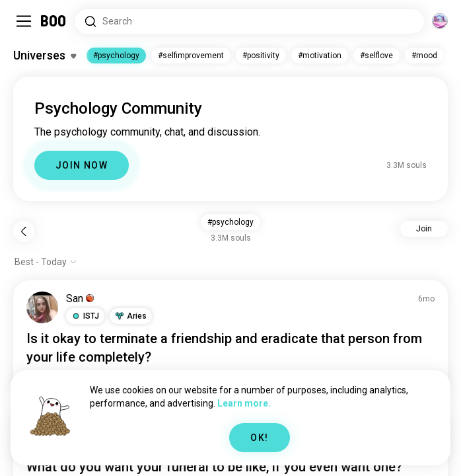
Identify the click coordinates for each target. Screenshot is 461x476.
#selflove (376, 56)
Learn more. (244, 403)
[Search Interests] (249, 21)
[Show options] (46, 262)
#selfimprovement (191, 56)
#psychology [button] (230, 222)
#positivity (261, 56)
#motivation (320, 56)
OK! (259, 438)
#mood (424, 56)
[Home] (54, 21)
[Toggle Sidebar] (24, 21)
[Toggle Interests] (45, 56)
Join (424, 229)
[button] (85, 316)
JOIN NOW (82, 165)
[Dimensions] (440, 21)
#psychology (116, 56)
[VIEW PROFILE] (42, 307)
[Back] (24, 231)
